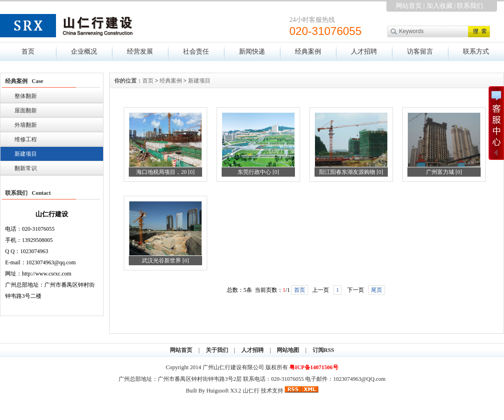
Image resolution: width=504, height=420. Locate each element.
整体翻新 (26, 96)
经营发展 (140, 52)
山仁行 (251, 391)
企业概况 (84, 52)
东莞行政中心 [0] (258, 172)
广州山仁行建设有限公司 (234, 367)
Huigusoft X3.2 (224, 391)
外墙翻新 (26, 125)
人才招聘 (364, 52)
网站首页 (409, 6)
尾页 (377, 290)
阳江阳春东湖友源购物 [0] (351, 172)
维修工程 (26, 139)
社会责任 (196, 52)
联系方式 (476, 52)
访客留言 (420, 52)
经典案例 (308, 52)
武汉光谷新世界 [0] (165, 261)
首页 (28, 52)
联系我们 (470, 6)
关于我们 (217, 350)
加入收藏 (440, 6)
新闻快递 (252, 52)
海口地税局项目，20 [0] (165, 172)
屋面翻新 (26, 110)
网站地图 (288, 350)
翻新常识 (26, 168)
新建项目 (26, 154)
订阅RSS (323, 350)
